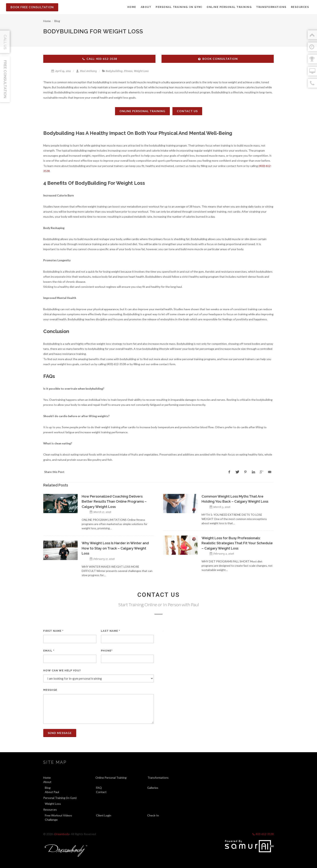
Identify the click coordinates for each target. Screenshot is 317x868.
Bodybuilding (114, 71)
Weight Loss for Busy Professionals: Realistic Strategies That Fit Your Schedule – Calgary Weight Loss (237, 543)
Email (49, 651)
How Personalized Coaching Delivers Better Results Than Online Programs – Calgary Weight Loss (114, 501)
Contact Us (187, 111)
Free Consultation (5, 79)
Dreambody (62, 834)
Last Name (110, 631)
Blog (57, 21)
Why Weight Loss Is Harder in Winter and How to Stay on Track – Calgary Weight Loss (115, 548)
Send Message (60, 733)
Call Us (5, 42)
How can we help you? (62, 670)
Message (50, 690)
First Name (53, 631)
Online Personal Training (142, 111)
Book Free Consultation (32, 7)
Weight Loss (141, 71)
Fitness (128, 71)
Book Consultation (218, 59)
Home (47, 21)
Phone (107, 651)
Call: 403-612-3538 (99, 59)
